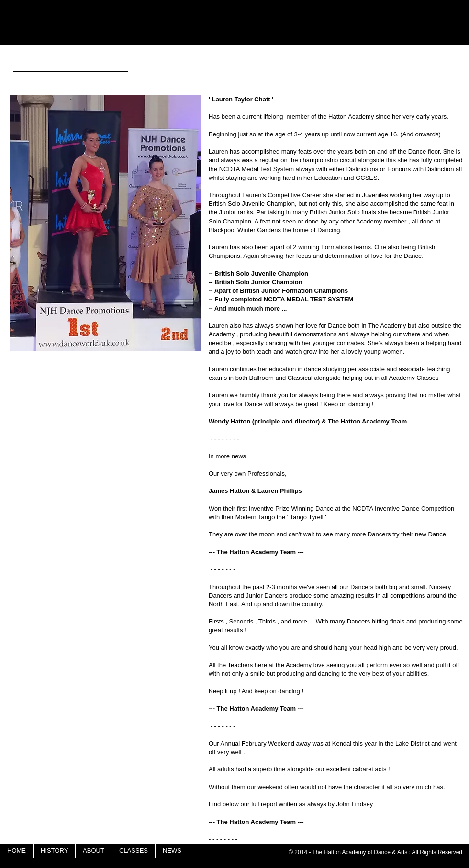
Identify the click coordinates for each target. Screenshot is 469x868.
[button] (105, 223)
